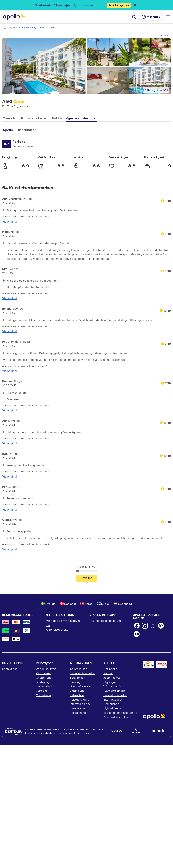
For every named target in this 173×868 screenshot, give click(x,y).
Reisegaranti (78, 713)
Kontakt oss (10, 669)
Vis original (9, 221)
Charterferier (44, 678)
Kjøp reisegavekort (58, 629)
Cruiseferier (44, 695)
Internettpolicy (113, 699)
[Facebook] (137, 626)
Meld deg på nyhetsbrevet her (63, 623)
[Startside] (14, 17)
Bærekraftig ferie (114, 691)
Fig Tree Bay (29, 28)
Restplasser (43, 673)
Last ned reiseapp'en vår (105, 621)
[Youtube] (137, 634)
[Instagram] (145, 626)
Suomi (103, 604)
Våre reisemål (112, 686)
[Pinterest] (161, 626)
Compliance (111, 704)
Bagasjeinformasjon (83, 673)
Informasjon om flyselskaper (80, 706)
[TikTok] (153, 626)
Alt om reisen (78, 669)
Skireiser (42, 691)
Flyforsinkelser (113, 708)
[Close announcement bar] (135, 5)
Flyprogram (111, 682)
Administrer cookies (116, 717)
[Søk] (134, 17)
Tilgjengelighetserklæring (120, 713)
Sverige (48, 604)
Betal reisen (77, 678)
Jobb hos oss (112, 678)
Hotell (43, 28)
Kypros (14, 28)
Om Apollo (110, 669)
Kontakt (108, 673)
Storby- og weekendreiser (46, 684)
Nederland (123, 604)
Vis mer (87, 578)
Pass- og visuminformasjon (81, 684)
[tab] (11, 119)
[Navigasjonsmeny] (168, 17)
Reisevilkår (77, 695)
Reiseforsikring (79, 699)
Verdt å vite (77, 691)
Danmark (68, 604)
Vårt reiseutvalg (46, 669)
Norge (86, 604)
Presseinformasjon (115, 695)
